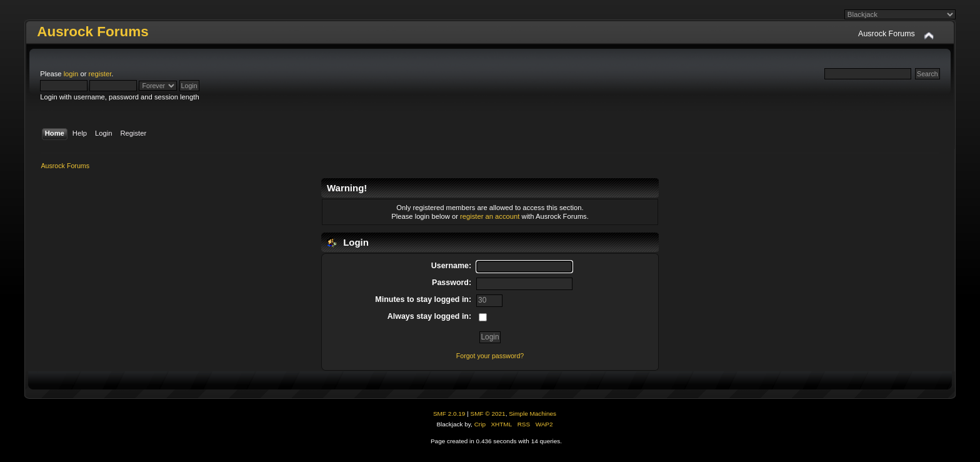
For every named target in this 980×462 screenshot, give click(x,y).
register (100, 74)
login (71, 74)
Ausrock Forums (92, 32)
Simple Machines (532, 414)
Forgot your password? (490, 356)
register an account (490, 216)
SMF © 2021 (488, 414)
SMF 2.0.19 (449, 414)
